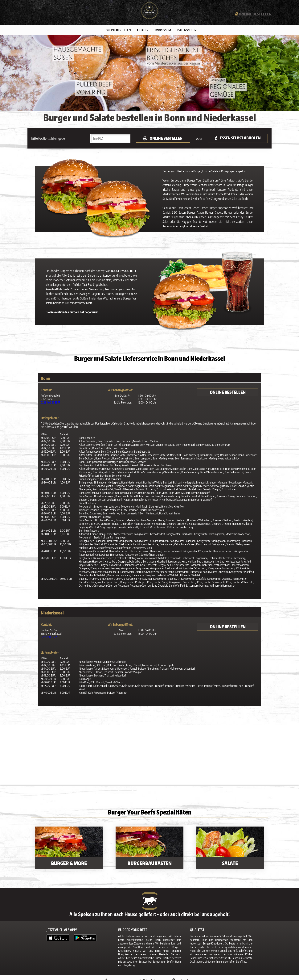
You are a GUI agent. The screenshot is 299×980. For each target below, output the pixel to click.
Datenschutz (187, 32)
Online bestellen (118, 32)
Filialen (143, 32)
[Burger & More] (69, 849)
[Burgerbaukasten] (150, 849)
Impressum (163, 32)
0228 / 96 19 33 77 (50, 404)
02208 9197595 (49, 639)
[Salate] (230, 849)
